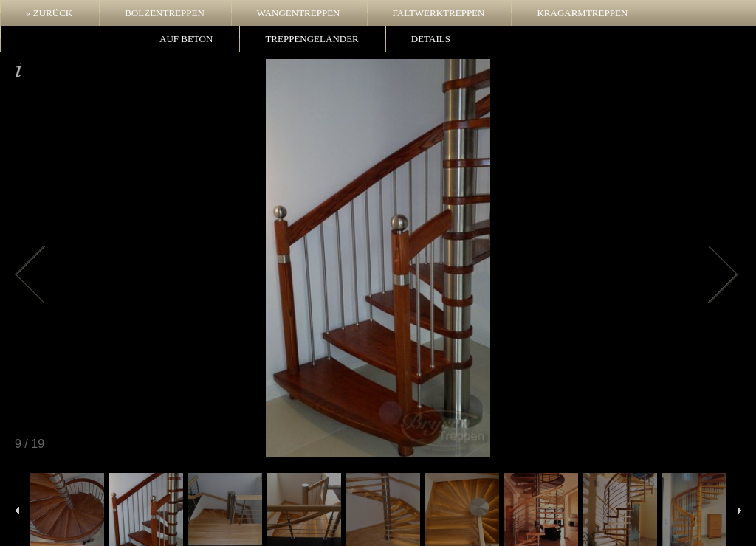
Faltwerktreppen (439, 13)
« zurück (49, 13)
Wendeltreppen (66, 39)
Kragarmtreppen (582, 13)
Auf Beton (186, 39)
